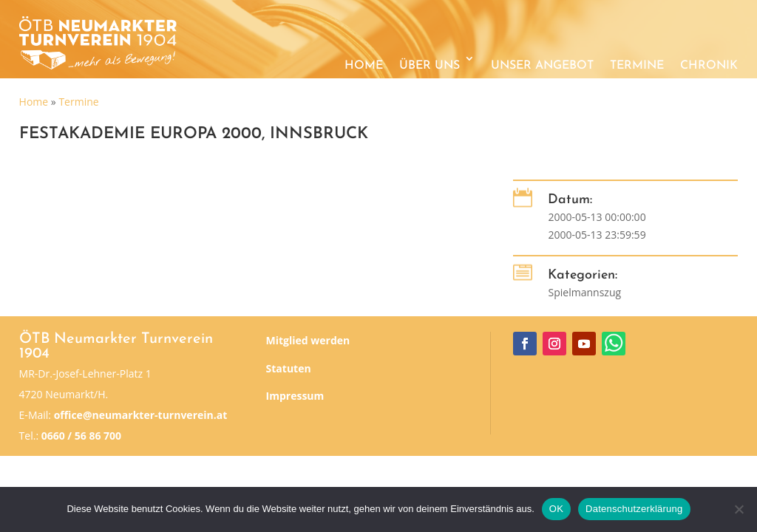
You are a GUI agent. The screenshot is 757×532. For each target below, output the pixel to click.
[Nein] (739, 509)
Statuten (289, 368)
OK (556, 509)
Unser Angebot (542, 65)
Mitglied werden (308, 340)
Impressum (295, 396)
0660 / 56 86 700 (81, 436)
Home (364, 65)
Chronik (709, 65)
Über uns (430, 65)
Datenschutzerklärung (634, 509)
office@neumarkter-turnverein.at (141, 415)
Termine (637, 65)
